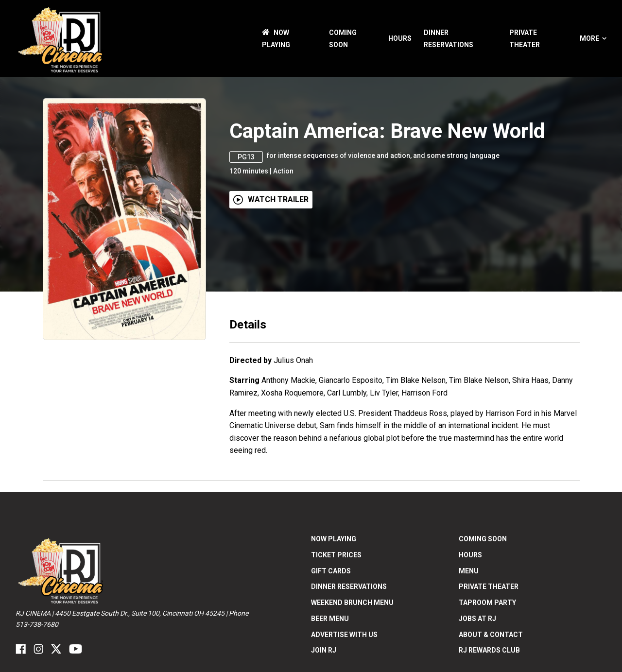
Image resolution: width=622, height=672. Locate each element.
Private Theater (489, 586)
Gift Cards (331, 571)
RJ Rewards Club (489, 650)
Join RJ (324, 650)
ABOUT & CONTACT (491, 635)
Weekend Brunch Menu (352, 603)
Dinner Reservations (349, 586)
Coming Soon (483, 539)
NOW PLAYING (334, 539)
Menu (469, 571)
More (593, 38)
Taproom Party (487, 603)
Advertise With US (344, 635)
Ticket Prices (336, 555)
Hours (400, 38)
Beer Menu (330, 619)
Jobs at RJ (477, 619)
